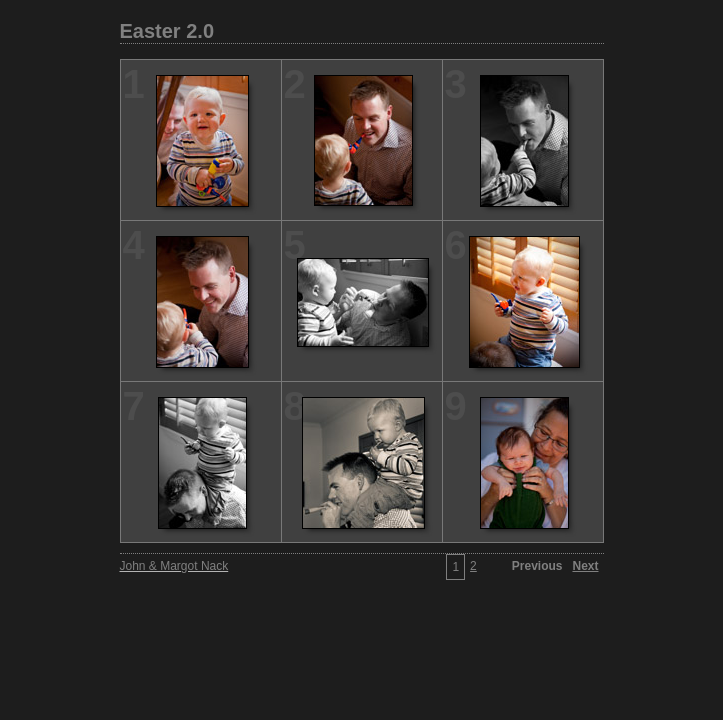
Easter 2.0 (167, 31)
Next (585, 566)
